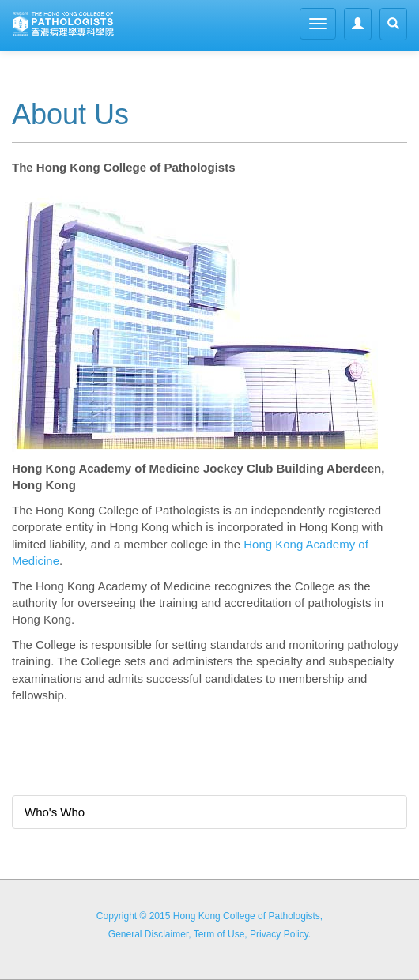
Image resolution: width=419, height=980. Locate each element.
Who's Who (55, 812)
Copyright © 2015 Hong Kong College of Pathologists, (209, 916)
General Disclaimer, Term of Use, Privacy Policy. (209, 934)
